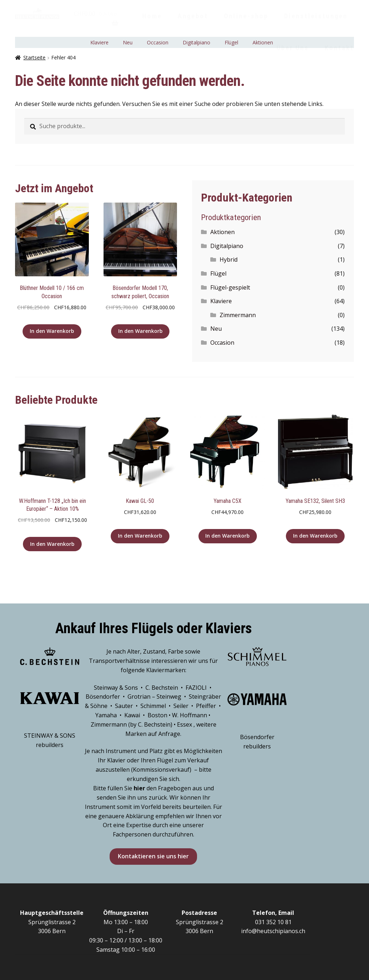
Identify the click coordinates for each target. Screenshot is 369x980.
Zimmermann (238, 315)
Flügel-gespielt (230, 287)
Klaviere (221, 301)
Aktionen (222, 232)
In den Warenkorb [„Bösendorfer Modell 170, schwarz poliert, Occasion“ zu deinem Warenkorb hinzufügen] (140, 331)
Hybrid (229, 259)
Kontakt (339, 48)
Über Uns (293, 48)
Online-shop (246, 16)
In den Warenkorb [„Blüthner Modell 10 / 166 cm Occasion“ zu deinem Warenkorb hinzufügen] (52, 331)
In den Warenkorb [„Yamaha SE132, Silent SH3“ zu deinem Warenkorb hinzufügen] (315, 536)
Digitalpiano (227, 246)
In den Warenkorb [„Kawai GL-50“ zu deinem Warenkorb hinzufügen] (140, 536)
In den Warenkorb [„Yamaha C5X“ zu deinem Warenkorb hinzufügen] (227, 536)
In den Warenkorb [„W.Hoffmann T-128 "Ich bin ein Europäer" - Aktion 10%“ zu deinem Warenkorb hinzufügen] (52, 544)
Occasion (222, 343)
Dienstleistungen (316, 16)
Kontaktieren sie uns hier (153, 856)
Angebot (193, 16)
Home (152, 16)
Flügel (218, 273)
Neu (216, 329)
